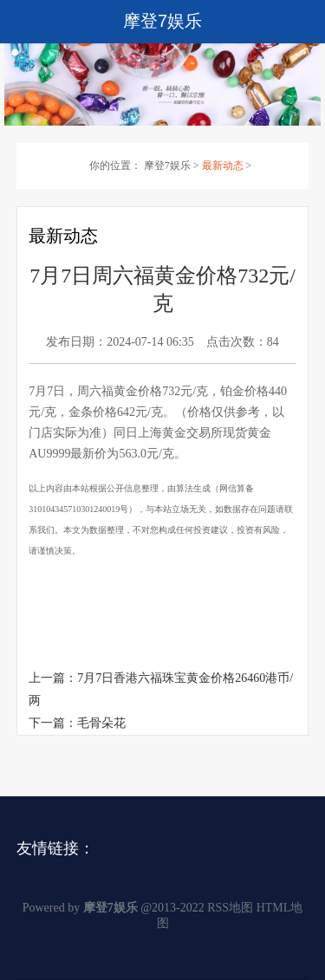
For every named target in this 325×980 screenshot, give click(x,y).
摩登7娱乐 (167, 165)
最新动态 (223, 165)
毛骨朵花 (101, 723)
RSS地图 (230, 908)
